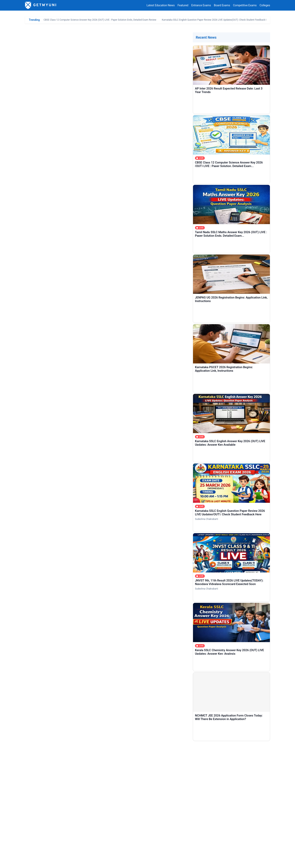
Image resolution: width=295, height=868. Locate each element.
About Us (31, 862)
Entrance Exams (201, 5)
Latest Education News (161, 5)
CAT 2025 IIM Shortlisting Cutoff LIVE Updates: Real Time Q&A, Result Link (82, 250)
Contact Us (47, 862)
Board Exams (222, 5)
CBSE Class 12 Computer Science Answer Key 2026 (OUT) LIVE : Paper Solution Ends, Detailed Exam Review (100, 20)
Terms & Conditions (90, 862)
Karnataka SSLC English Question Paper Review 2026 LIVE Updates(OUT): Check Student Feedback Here (216, 20)
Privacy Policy (66, 862)
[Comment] (147, 787)
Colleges (265, 5)
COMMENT (52, 808)
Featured (183, 5)
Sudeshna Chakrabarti (207, 519)
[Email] (207, 765)
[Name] (88, 765)
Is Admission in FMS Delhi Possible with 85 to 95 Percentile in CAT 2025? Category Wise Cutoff (94, 263)
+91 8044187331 (218, 851)
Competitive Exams (245, 5)
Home (35, 826)
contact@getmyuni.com (255, 851)
